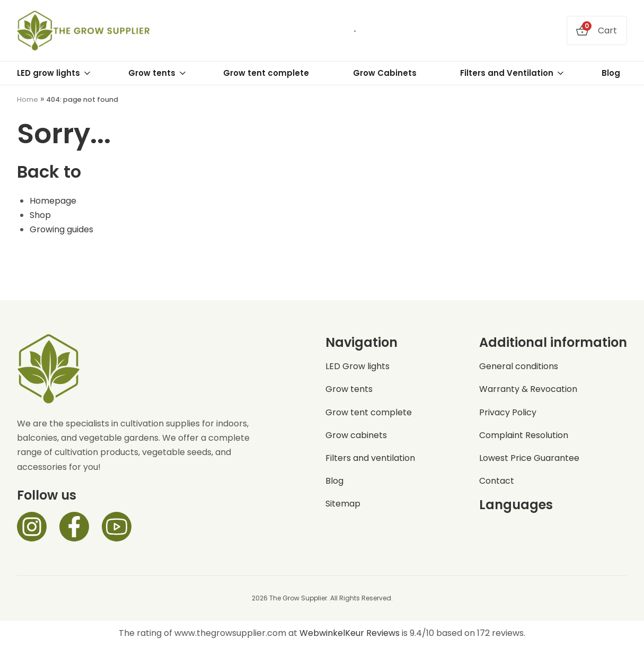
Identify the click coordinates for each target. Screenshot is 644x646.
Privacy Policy (508, 412)
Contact (497, 481)
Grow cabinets (356, 435)
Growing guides (61, 229)
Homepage (53, 201)
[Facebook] (74, 527)
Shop (40, 215)
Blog (611, 73)
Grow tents (157, 73)
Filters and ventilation (370, 458)
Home (28, 99)
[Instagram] (32, 527)
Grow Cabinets (385, 73)
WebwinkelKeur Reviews (350, 633)
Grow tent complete (266, 73)
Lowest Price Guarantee (529, 458)
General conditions (519, 366)
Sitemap (343, 504)
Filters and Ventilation (512, 73)
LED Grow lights (358, 366)
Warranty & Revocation (528, 389)
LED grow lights (54, 73)
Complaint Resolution (524, 435)
